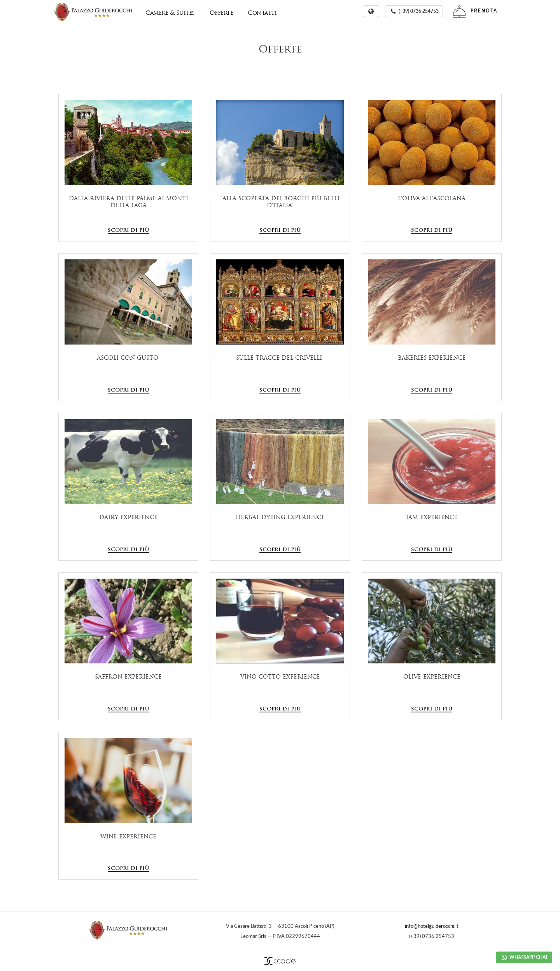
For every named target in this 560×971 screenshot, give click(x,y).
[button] (371, 11)
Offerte (221, 13)
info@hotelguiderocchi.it (432, 926)
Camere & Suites (170, 13)
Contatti (262, 13)
